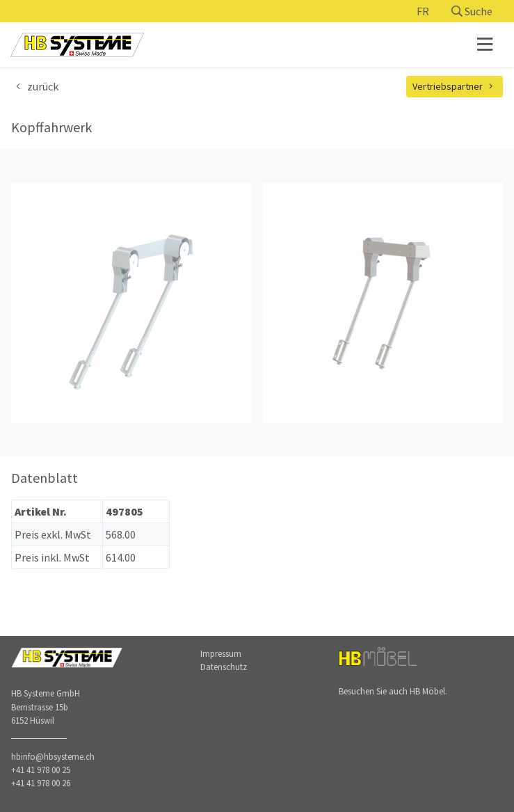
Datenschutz (224, 667)
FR (423, 11)
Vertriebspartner (455, 86)
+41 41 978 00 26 (41, 783)
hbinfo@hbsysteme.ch (53, 756)
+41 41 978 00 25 (41, 770)
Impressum (221, 653)
